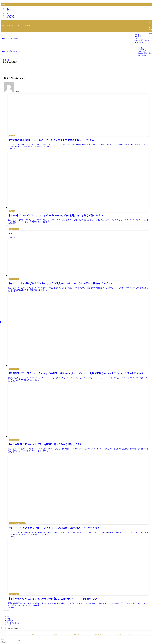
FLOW (7, 617)
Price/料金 (8, 619)
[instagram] (151, 22)
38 (8, 610)
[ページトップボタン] (2, 638)
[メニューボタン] (151, 33)
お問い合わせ (12, 17)
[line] (151, 24)
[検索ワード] (9, 640)
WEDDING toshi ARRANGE (10, 38)
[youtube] (151, 26)
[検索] (151, 30)
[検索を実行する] (19, 640)
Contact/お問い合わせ (12, 623)
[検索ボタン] (150, 33)
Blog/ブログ (9, 621)
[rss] (151, 27)
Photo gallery (9, 625)
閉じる (3, 642)
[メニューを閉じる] (2, 2)
